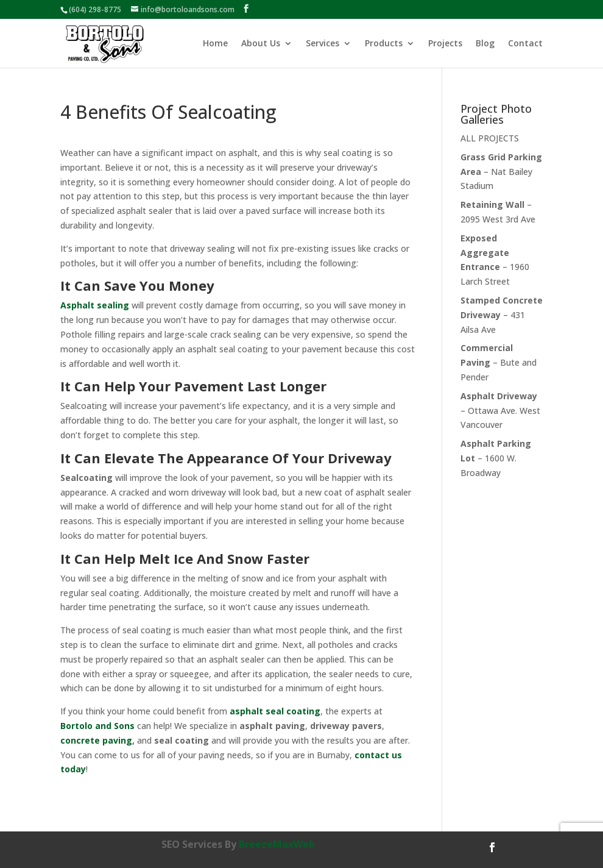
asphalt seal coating (275, 711)
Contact (525, 44)
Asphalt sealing (95, 305)
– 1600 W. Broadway (496, 458)
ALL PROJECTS (490, 138)
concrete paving (96, 740)
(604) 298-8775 (95, 9)
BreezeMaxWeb (277, 844)
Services (323, 44)
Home (215, 44)
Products (384, 44)
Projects (445, 44)
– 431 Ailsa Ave (502, 315)
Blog (485, 44)
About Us (261, 44)
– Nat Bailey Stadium (501, 172)
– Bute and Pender (499, 362)
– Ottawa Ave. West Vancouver (500, 411)
